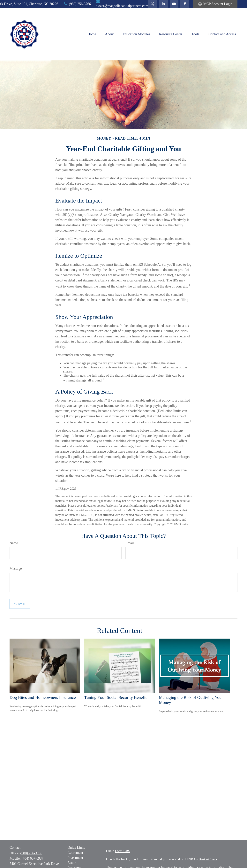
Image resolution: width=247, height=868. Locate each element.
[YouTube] (174, 4)
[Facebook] (185, 4)
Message (16, 569)
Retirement (75, 853)
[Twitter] (153, 4)
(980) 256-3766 (77, 4)
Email (130, 543)
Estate (72, 863)
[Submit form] (20, 604)
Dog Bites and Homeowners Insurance (43, 697)
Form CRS (123, 851)
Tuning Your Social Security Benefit (115, 697)
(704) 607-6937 (33, 858)
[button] (92, 34)
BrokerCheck (208, 859)
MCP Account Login (215, 4)
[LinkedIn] (163, 4)
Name (14, 543)
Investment (75, 858)
